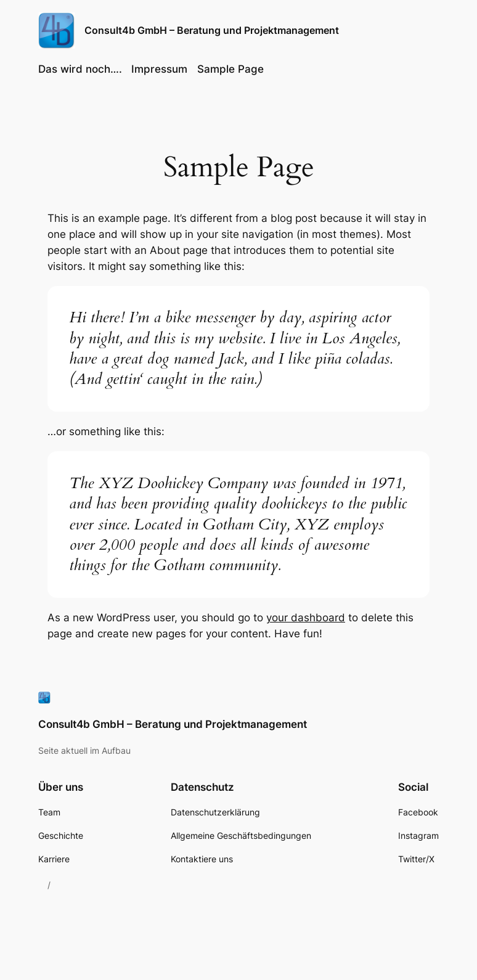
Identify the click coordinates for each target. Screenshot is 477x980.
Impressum (159, 69)
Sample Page (230, 69)
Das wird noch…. (80, 69)
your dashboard (306, 618)
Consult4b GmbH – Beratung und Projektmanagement (212, 30)
